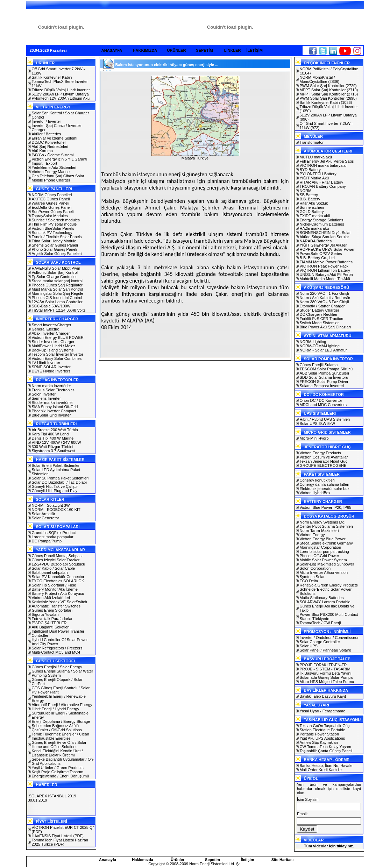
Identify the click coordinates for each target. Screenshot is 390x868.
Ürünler (178, 860)
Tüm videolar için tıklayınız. (329, 846)
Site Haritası (283, 860)
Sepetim (212, 860)
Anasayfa (108, 860)
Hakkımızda (143, 860)
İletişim (248, 860)
